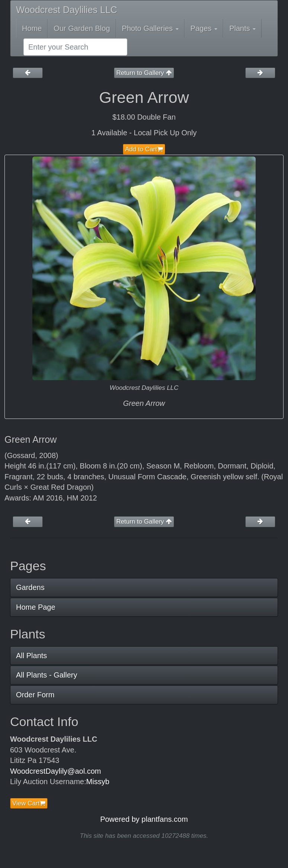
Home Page (36, 607)
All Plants (31, 656)
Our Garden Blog (82, 28)
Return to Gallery (144, 73)
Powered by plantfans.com (144, 819)
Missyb (98, 782)
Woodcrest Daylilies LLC (67, 10)
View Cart (29, 803)
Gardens (30, 587)
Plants (242, 28)
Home (32, 28)
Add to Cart (144, 149)
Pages (204, 28)
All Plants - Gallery (47, 675)
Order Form (35, 695)
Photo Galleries (150, 28)
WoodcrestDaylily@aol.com (55, 771)
